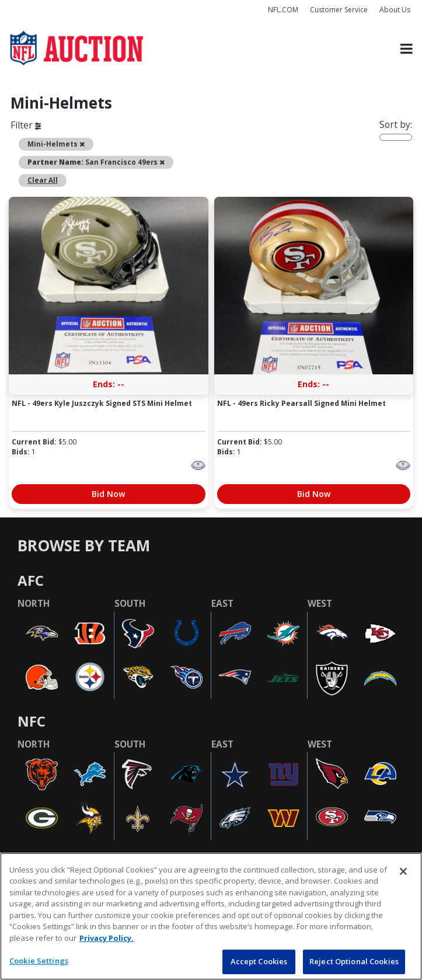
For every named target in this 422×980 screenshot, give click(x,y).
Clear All (43, 180)
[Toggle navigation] (407, 48)
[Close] (403, 871)
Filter (26, 125)
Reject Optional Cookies (354, 961)
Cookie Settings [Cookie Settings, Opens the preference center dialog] (39, 961)
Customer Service (339, 10)
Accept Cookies (259, 961)
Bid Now (108, 494)
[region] (211, 916)
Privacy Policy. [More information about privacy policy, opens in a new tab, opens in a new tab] (107, 938)
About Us (395, 10)
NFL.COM (283, 10)
